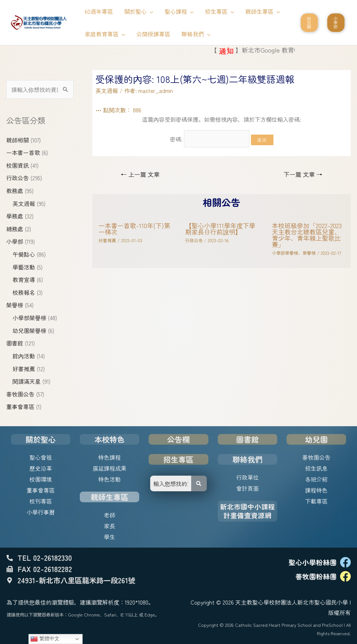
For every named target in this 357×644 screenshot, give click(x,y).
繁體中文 (45, 639)
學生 (110, 537)
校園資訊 (18, 165)
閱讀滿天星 (27, 381)
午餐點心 (24, 254)
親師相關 (18, 140)
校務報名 (24, 292)
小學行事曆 (41, 512)
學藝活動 (24, 267)
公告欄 (178, 439)
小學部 (15, 241)
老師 (110, 515)
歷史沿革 (41, 468)
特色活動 (110, 479)
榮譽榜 (15, 305)
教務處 (15, 191)
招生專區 (178, 459)
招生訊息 (316, 468)
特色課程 (110, 457)
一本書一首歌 (23, 152)
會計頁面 (247, 488)
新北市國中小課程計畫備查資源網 (247, 511)
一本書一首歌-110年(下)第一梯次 (134, 229)
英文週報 (24, 203)
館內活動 (24, 356)
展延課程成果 (110, 468)
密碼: (210, 139)
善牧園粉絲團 (316, 576)
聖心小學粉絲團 (313, 562)
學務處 (15, 216)
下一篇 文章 (303, 174)
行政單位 (247, 477)
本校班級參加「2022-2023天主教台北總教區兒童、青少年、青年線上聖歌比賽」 (307, 235)
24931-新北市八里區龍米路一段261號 (76, 580)
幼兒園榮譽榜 (29, 330)
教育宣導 (24, 279)
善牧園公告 (20, 394)
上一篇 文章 (140, 174)
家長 (110, 526)
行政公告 (18, 178)
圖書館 (15, 343)
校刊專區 (41, 501)
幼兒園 (316, 439)
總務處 (15, 229)
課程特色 (316, 490)
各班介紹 (316, 479)
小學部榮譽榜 (29, 318)
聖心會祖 (41, 457)
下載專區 (316, 501)
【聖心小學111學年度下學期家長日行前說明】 (220, 229)
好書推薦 (24, 369)
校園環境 (41, 479)
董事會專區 (20, 406)
